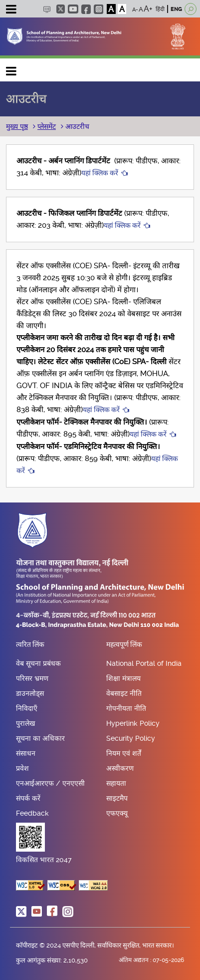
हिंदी (160, 9)
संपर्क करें (28, 798)
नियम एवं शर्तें (124, 753)
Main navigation (11, 69)
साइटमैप (117, 798)
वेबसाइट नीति (124, 693)
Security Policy (131, 738)
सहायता (116, 783)
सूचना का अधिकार (40, 738)
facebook (86, 9)
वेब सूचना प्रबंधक (38, 663)
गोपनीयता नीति (126, 708)
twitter (61, 9)
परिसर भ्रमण (32, 678)
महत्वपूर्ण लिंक (124, 645)
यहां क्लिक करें (100, 173)
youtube (73, 9)
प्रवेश (22, 768)
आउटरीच (76, 126)
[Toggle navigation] (11, 10)
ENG (176, 9)
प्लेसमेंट (47, 126)
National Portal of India (144, 663)
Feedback (32, 813)
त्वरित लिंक (30, 645)
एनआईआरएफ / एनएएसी (50, 783)
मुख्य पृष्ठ (17, 126)
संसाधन (26, 753)
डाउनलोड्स (30, 693)
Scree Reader (47, 9)
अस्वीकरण (120, 768)
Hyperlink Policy (133, 723)
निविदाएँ (27, 708)
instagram (99, 9)
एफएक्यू (117, 813)
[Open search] (191, 9)
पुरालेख (25, 723)
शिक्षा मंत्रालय (123, 678)
